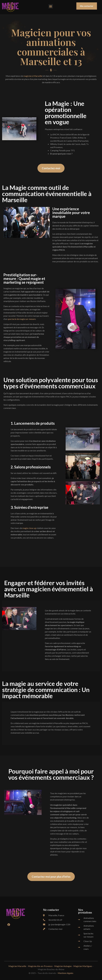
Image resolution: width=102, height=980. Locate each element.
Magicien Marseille (17, 966)
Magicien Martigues (83, 966)
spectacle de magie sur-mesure (22, 319)
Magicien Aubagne (63, 966)
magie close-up (29, 528)
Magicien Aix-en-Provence (40, 966)
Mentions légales (66, 973)
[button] (51, 6)
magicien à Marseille (33, 76)
